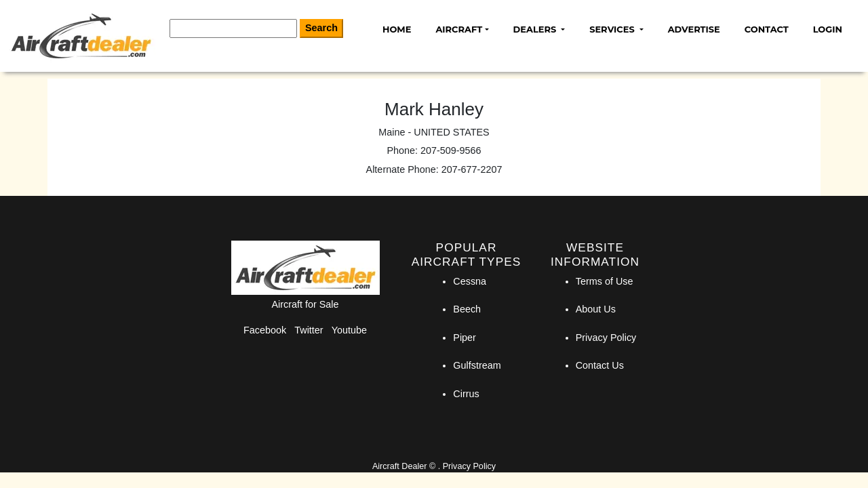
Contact (767, 29)
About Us (596, 309)
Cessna (470, 281)
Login (828, 29)
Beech (467, 309)
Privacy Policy (606, 338)
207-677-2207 (472, 169)
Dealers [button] (536, 29)
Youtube (349, 330)
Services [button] (613, 29)
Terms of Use (605, 281)
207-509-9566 (451, 150)
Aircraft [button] (459, 29)
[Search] (233, 28)
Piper (465, 338)
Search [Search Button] (321, 28)
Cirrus (466, 394)
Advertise (694, 29)
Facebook (265, 330)
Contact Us (600, 365)
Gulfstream (477, 365)
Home (397, 29)
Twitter (309, 330)
